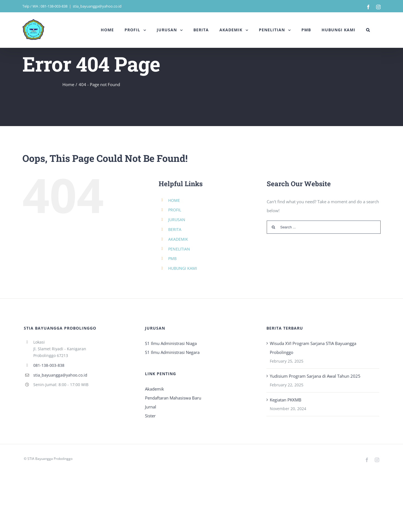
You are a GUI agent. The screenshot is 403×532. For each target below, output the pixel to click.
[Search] (368, 30)
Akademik (154, 389)
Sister (150, 416)
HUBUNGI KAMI (183, 268)
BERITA (175, 229)
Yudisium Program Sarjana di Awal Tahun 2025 (315, 376)
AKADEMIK (178, 239)
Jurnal (151, 407)
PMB (172, 258)
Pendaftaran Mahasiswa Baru (173, 398)
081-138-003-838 (49, 365)
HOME (174, 200)
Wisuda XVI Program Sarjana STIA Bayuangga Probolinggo (313, 348)
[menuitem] (107, 30)
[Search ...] (324, 227)
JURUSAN (177, 220)
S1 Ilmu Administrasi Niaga (171, 343)
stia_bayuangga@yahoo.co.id (97, 6)
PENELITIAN (179, 249)
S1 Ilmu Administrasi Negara (172, 352)
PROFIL (175, 210)
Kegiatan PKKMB (286, 400)
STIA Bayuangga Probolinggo (50, 459)
